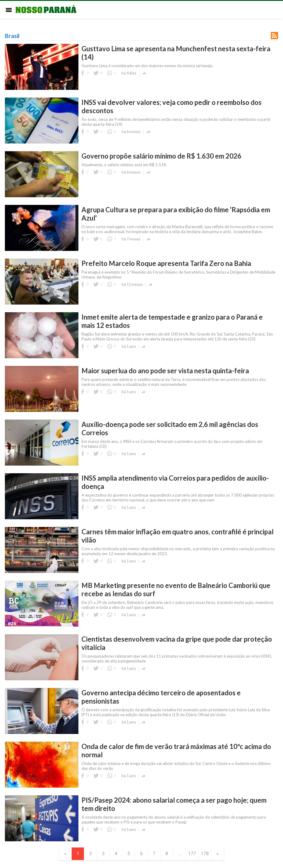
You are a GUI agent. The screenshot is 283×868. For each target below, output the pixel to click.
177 (195, 854)
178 (209, 854)
